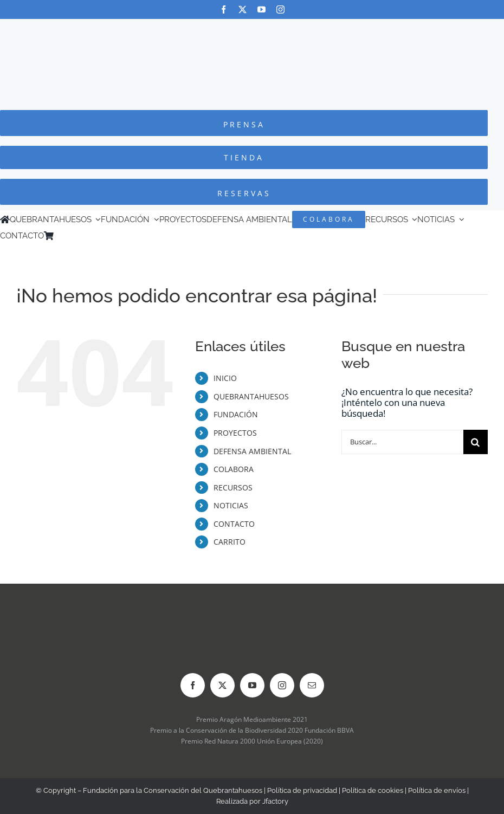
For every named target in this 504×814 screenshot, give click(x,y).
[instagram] (280, 9)
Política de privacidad (302, 790)
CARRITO (230, 542)
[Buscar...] (402, 442)
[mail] (312, 685)
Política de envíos (437, 790)
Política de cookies (373, 790)
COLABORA (234, 469)
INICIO (225, 378)
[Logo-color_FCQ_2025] (252, 29)
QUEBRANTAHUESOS (251, 396)
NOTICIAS (231, 505)
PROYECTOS (235, 433)
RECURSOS (233, 487)
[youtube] (261, 9)
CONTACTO (234, 524)
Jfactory (275, 801)
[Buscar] (476, 442)
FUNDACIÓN (236, 414)
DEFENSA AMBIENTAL (252, 451)
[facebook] (224, 9)
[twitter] (243, 9)
